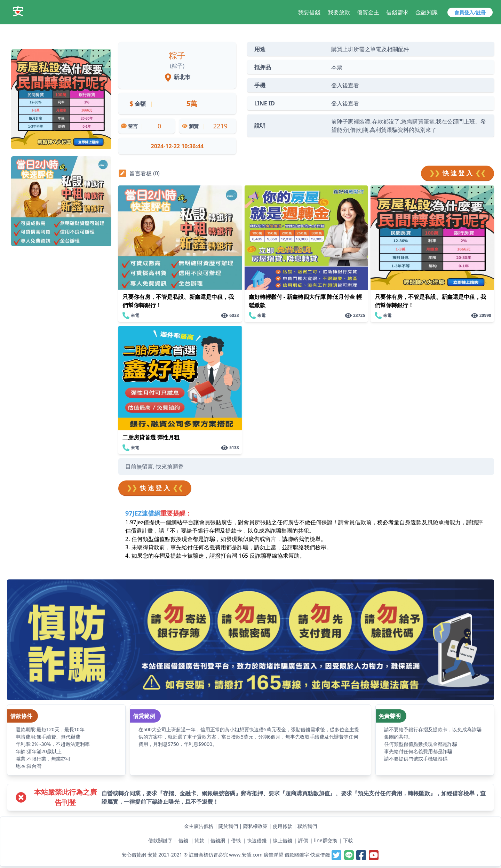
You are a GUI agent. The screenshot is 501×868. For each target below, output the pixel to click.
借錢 (183, 840)
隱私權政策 (255, 826)
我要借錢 (309, 12)
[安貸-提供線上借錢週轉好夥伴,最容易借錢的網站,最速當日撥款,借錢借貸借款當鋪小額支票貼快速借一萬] (18, 11)
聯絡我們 (307, 826)
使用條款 (283, 826)
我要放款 (339, 12)
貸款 (199, 840)
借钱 (236, 840)
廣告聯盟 (273, 855)
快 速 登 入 (458, 173)
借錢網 (218, 840)
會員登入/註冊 (470, 12)
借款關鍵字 (297, 855)
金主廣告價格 (199, 826)
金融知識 (427, 12)
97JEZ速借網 (143, 513)
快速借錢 (257, 840)
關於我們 (228, 826)
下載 (348, 840)
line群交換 (326, 840)
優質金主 (368, 12)
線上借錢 (283, 840)
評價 (303, 840)
